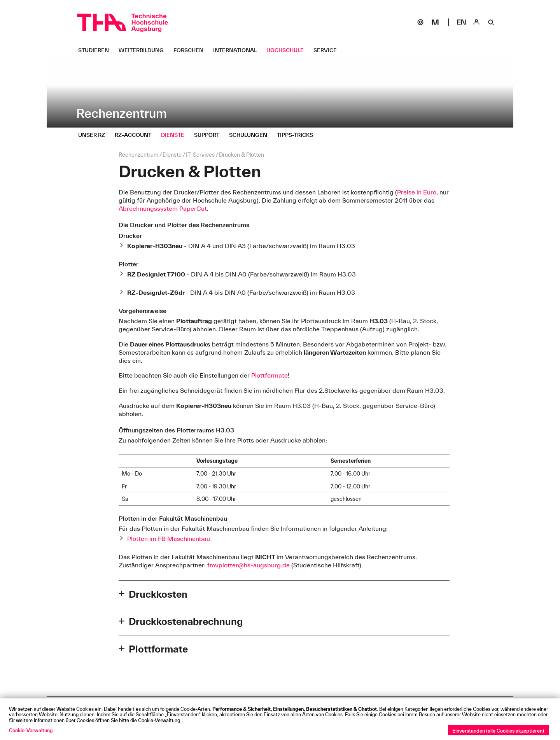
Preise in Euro (417, 192)
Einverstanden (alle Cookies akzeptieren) (498, 731)
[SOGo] (420, 22)
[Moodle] (435, 22)
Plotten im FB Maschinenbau (169, 539)
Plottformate (269, 375)
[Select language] (462, 22)
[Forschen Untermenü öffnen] (191, 50)
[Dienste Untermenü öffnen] (176, 135)
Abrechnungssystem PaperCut (163, 208)
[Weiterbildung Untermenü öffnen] (144, 50)
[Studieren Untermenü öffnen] (96, 50)
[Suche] (491, 22)
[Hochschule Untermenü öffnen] (288, 50)
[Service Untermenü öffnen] (328, 50)
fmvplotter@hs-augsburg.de (248, 565)
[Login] (476, 22)
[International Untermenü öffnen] (238, 50)
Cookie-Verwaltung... (33, 730)
